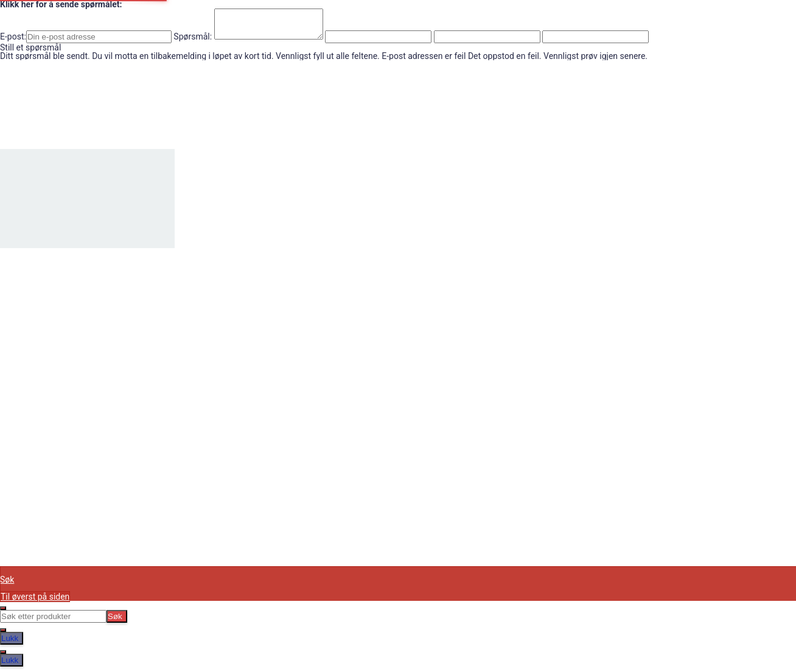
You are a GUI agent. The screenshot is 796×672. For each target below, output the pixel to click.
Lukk (10, 644)
